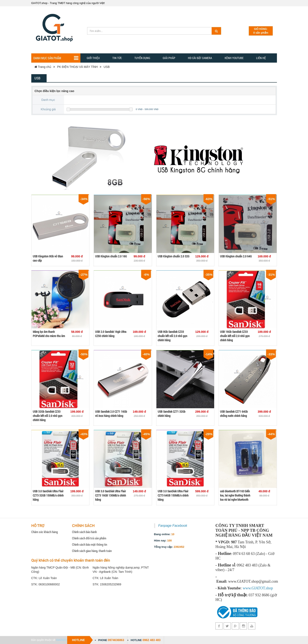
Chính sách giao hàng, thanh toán (92, 551)
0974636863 (116, 640)
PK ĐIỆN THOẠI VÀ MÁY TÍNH (77, 67)
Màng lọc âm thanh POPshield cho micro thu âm (49, 334)
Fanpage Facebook (173, 526)
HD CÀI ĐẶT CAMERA (200, 58)
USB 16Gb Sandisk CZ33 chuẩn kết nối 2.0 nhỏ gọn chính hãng (235, 336)
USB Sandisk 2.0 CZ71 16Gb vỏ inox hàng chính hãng (111, 414)
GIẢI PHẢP (169, 58)
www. (247, 588)
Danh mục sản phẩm (56, 58)
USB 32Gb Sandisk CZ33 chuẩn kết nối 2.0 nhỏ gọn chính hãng (48, 416)
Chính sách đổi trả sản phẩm (89, 538)
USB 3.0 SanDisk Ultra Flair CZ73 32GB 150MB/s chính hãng (48, 495)
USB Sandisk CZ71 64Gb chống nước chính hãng (234, 414)
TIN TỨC (117, 58)
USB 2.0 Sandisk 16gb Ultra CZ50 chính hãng (111, 334)
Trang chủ (43, 67)
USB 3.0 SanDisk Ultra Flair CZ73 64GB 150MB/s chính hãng (173, 495)
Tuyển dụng (142, 58)
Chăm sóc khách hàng (45, 532)
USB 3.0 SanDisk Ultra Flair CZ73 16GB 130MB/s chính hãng (111, 495)
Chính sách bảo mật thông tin (90, 544)
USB (107, 67)
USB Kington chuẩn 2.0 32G (174, 256)
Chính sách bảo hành (84, 532)
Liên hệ (261, 58)
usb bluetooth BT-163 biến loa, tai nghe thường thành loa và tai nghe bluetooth (235, 495)
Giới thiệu (93, 58)
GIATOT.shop (64, 640)
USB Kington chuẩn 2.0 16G (111, 256)
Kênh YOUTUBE (234, 58)
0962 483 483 (152, 640)
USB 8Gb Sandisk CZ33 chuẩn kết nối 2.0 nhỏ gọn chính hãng (172, 336)
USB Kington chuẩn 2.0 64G (236, 256)
